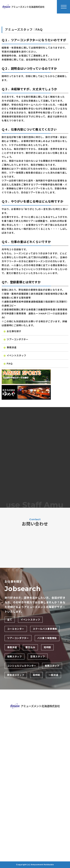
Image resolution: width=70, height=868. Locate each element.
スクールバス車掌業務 (45, 629)
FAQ (8, 364)
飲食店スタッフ (16, 675)
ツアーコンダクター (16, 340)
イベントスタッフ (15, 356)
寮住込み (30, 647)
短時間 (47, 647)
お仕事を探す (13, 332)
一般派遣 (53, 675)
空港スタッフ (38, 657)
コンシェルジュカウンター (22, 666)
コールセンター (16, 629)
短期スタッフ (15, 657)
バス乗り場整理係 (47, 638)
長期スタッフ (52, 666)
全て (10, 620)
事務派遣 (10, 348)
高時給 (36, 675)
